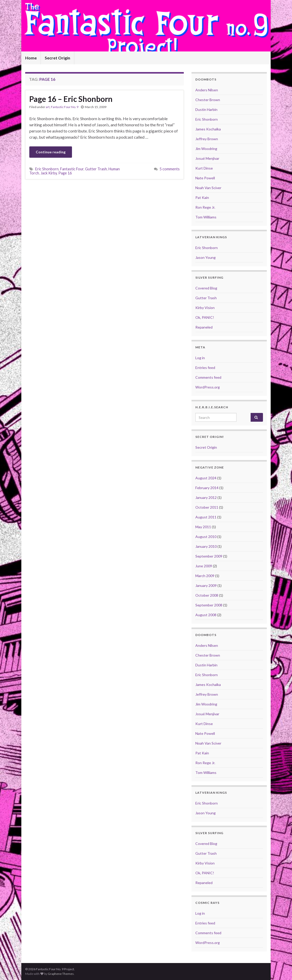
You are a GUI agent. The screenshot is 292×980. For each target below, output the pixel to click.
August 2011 (206, 517)
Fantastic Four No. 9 (65, 107)
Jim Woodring (206, 149)
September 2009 (209, 556)
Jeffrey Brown (207, 139)
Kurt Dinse (204, 168)
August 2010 (206, 537)
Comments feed (208, 377)
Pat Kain (202, 197)
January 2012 (206, 497)
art (48, 107)
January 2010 (206, 546)
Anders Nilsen (207, 90)
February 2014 (207, 488)
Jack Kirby (49, 173)
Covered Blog (206, 288)
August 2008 (206, 615)
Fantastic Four (72, 169)
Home (31, 58)
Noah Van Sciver (208, 188)
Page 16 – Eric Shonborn (71, 99)
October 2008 (207, 595)
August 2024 (206, 478)
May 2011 (203, 527)
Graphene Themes (61, 974)
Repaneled (204, 327)
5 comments (170, 169)
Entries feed (205, 368)
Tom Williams (206, 217)
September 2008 (209, 605)
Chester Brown (208, 100)
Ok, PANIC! (205, 317)
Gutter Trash (96, 169)
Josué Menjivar (207, 158)
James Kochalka (208, 129)
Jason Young (206, 257)
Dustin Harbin (206, 109)
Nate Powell (205, 178)
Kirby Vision (205, 308)
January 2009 (206, 585)
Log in (200, 358)
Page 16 (65, 173)
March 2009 (205, 576)
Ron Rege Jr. (205, 207)
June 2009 (204, 566)
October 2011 (207, 507)
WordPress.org (208, 387)
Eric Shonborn (47, 169)
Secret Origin (57, 58)
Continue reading (51, 152)
